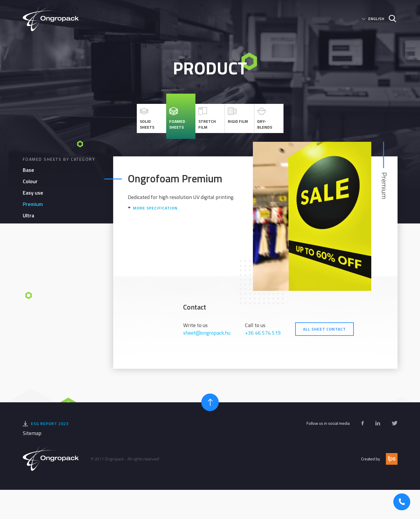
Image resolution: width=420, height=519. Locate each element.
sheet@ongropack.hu (207, 333)
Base (28, 170)
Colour (30, 181)
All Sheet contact (324, 329)
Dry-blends (265, 118)
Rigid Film (238, 116)
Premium (33, 204)
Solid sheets (147, 118)
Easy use (33, 193)
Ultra (28, 215)
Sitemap (32, 433)
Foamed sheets (177, 118)
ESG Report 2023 (50, 423)
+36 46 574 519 (263, 333)
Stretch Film (207, 118)
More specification (155, 208)
